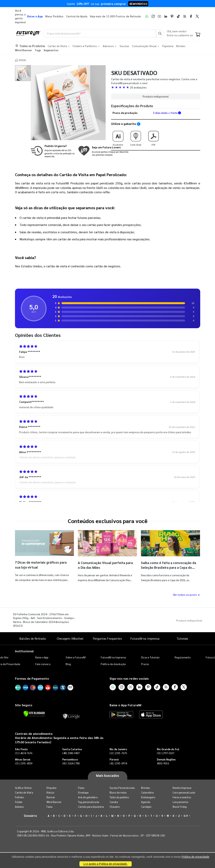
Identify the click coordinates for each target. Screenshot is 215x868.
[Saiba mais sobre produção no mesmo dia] (53, 150)
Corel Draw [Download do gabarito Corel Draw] (136, 136)
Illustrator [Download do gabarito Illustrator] (118, 136)
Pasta (81, 787)
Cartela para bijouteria (91, 806)
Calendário (148, 792)
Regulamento (183, 657)
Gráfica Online (23, 787)
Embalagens (148, 796)
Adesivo (19, 806)
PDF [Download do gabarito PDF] (154, 136)
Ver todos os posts (187, 594)
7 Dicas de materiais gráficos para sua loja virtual (39, 564)
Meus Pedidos (54, 16)
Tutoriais (182, 638)
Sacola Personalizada (122, 787)
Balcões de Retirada (33, 638)
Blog (68, 663)
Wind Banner (54, 801)
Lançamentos (181, 801)
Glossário (30, 815)
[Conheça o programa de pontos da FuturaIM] (103, 150)
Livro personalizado (184, 792)
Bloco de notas (118, 792)
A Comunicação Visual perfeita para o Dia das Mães (103, 564)
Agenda (146, 801)
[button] (156, 87)
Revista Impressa (182, 787)
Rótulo (50, 792)
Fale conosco (43, 663)
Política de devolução (113, 663)
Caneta (114, 801)
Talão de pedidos (119, 796)
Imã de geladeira (88, 796)
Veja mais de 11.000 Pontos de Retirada (115, 16)
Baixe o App (42, 657)
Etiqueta (52, 787)
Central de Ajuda (77, 16)
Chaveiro (115, 806)
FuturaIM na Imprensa (145, 638)
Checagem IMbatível (70, 638)
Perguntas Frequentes (107, 638)
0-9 (186, 815)
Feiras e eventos (182, 796)
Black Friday (180, 806)
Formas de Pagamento (32, 678)
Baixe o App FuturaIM (125, 704)
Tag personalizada (89, 801)
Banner (51, 796)
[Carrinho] (198, 35)
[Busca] (160, 33)
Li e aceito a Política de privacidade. (105, 864)
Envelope (83, 792)
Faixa (49, 806)
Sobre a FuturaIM (76, 657)
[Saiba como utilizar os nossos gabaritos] (139, 123)
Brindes (145, 787)
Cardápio (146, 806)
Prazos (145, 663)
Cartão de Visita (24, 792)
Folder (19, 801)
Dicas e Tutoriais (150, 657)
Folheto (19, 796)
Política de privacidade (195, 857)
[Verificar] (34, 713)
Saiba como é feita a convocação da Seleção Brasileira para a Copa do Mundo (168, 567)
